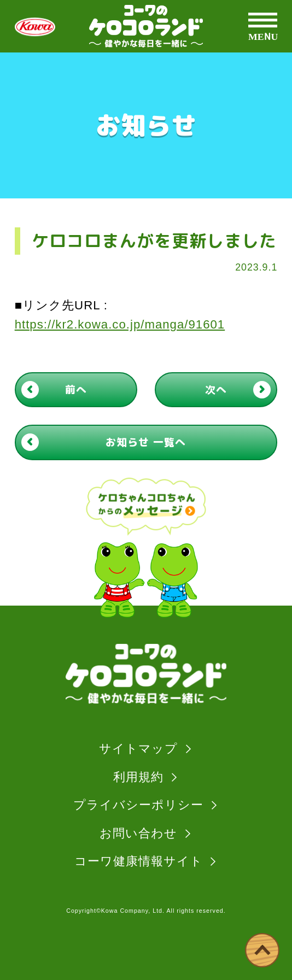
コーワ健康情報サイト (139, 861)
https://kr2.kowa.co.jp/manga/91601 (120, 324)
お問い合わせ (138, 833)
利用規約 (138, 777)
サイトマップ (138, 749)
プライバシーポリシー (138, 805)
